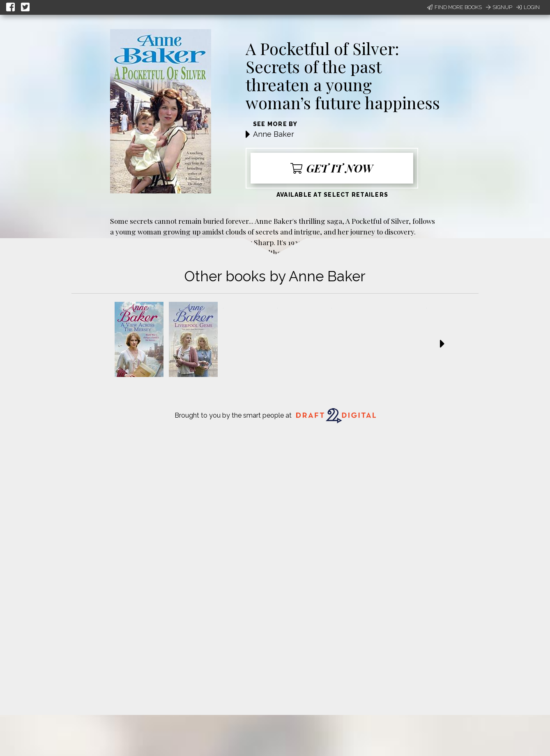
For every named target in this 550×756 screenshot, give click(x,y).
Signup (499, 7)
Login (528, 7)
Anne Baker (274, 134)
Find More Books (454, 7)
